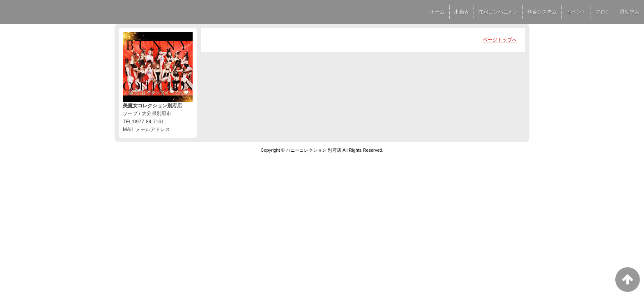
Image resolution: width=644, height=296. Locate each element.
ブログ (603, 12)
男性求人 (630, 12)
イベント (576, 12)
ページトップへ (500, 40)
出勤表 (462, 12)
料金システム (542, 12)
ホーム (437, 12)
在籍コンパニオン (498, 12)
